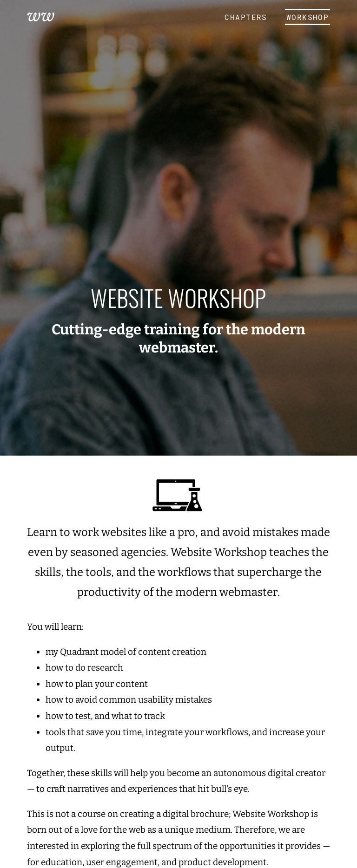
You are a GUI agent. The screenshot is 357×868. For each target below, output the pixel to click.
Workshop (308, 17)
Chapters (246, 17)
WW (41, 16)
